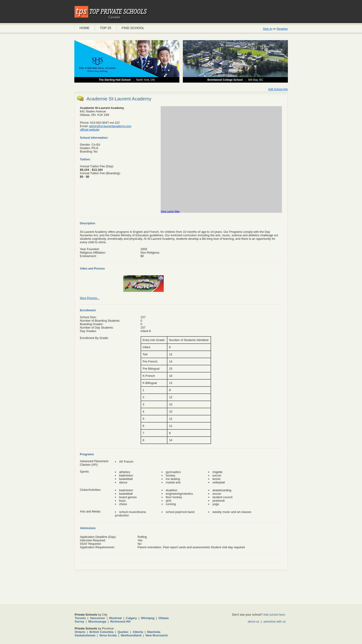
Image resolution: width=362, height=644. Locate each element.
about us (253, 622)
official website (90, 130)
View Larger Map (170, 211)
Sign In (268, 29)
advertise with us (275, 622)
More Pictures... (90, 298)
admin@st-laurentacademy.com (110, 126)
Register (282, 29)
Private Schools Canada (111, 13)
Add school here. (275, 615)
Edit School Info (278, 89)
